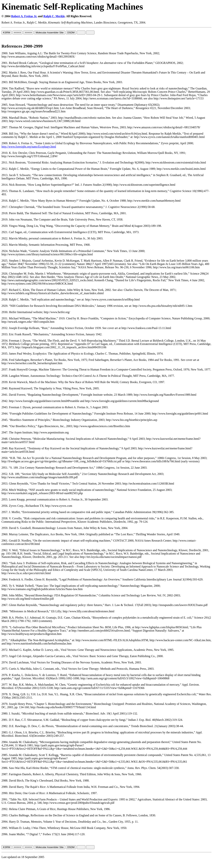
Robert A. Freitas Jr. (24, 16)
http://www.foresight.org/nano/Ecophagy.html (29, 147)
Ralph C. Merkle (54, 16)
